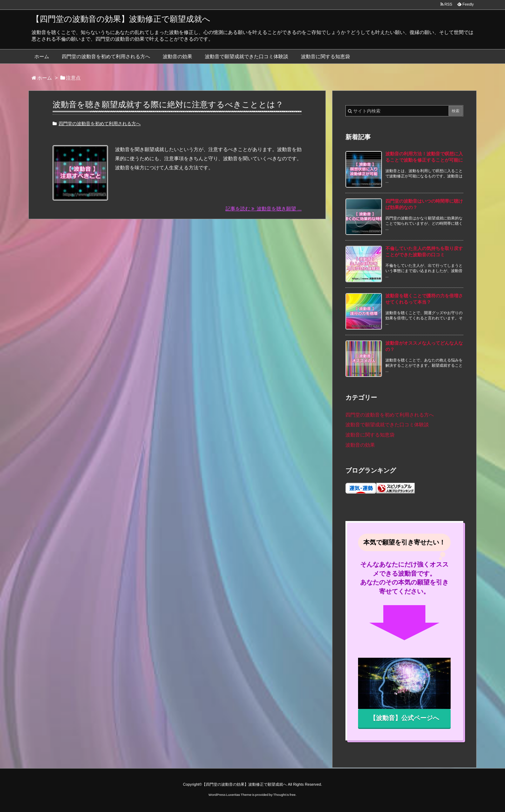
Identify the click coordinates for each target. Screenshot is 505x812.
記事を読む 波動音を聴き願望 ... (264, 209)
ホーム (42, 56)
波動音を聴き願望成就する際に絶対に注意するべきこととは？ (168, 104)
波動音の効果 (177, 56)
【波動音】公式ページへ (404, 718)
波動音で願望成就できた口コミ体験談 (247, 56)
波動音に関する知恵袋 (325, 56)
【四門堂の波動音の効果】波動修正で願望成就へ (121, 19)
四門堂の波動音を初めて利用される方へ (106, 56)
